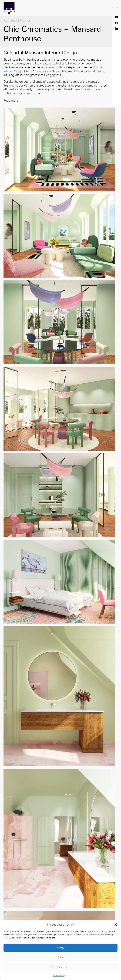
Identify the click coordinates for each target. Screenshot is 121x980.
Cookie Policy (59, 976)
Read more (11, 100)
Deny (61, 957)
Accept (61, 948)
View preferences (61, 967)
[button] (116, 924)
